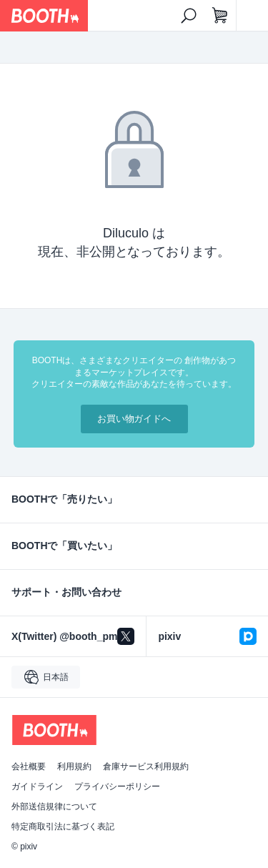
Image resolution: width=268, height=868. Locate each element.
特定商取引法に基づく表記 (63, 827)
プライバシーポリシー (117, 786)
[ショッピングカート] (220, 16)
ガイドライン (37, 786)
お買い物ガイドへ (134, 419)
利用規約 (74, 766)
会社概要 (29, 766)
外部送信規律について (54, 807)
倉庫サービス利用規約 (146, 766)
